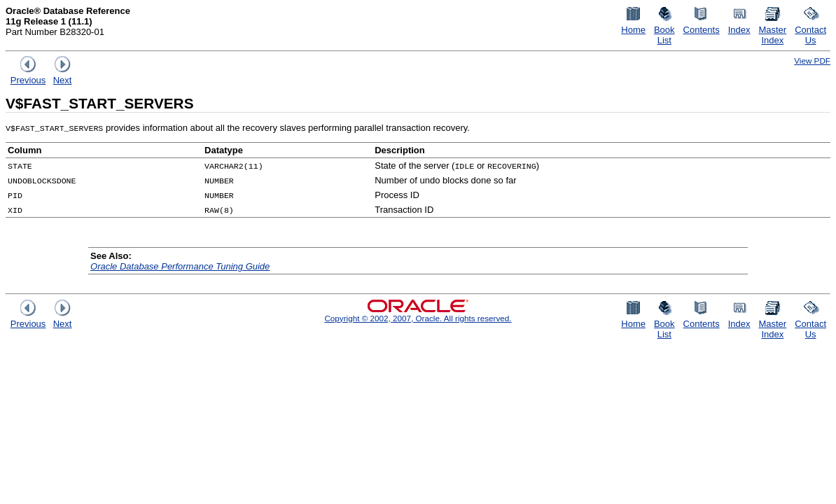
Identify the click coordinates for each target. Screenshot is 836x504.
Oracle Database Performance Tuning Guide (180, 266)
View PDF (812, 61)
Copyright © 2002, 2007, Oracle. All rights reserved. (418, 318)
